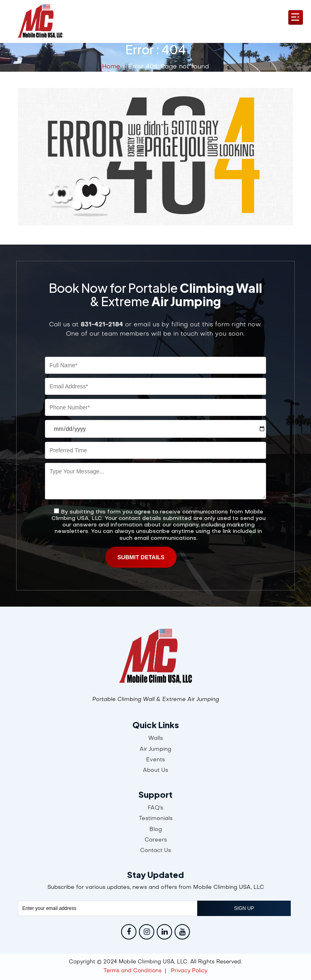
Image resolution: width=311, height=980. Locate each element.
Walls (155, 738)
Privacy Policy (189, 971)
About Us (155, 770)
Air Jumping (155, 749)
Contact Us (155, 851)
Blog (156, 830)
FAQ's (155, 808)
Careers (156, 840)
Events (155, 760)
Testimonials (156, 819)
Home (111, 67)
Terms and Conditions (133, 971)
